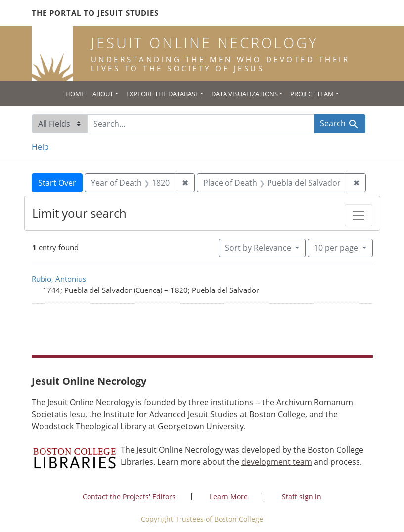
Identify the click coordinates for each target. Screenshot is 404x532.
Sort (259, 248)
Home (75, 94)
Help (40, 147)
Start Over (57, 183)
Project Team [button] (312, 94)
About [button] (103, 94)
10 (337, 247)
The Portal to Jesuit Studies (95, 13)
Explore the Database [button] (162, 94)
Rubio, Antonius (59, 279)
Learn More (229, 497)
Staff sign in (302, 497)
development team (277, 462)
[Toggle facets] (359, 215)
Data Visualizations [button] (245, 94)
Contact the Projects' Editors (129, 497)
